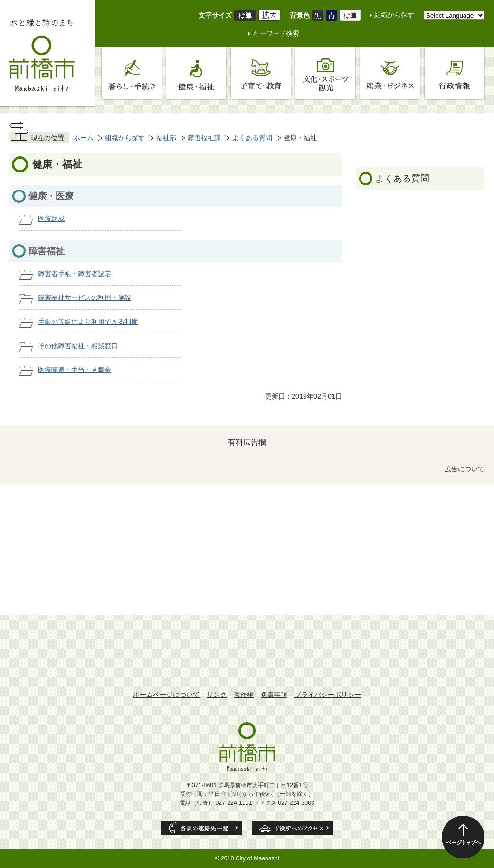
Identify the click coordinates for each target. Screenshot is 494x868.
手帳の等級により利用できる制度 (88, 322)
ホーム (84, 138)
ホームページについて (166, 695)
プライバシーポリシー (328, 695)
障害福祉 (47, 251)
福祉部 (166, 138)
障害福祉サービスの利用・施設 (85, 297)
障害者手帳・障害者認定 (75, 274)
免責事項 (274, 695)
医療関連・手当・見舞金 (75, 370)
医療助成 (51, 219)
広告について (465, 469)
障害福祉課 (204, 138)
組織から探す (394, 15)
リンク (217, 695)
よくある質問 (252, 138)
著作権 (244, 695)
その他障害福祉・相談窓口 (78, 346)
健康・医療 (51, 196)
